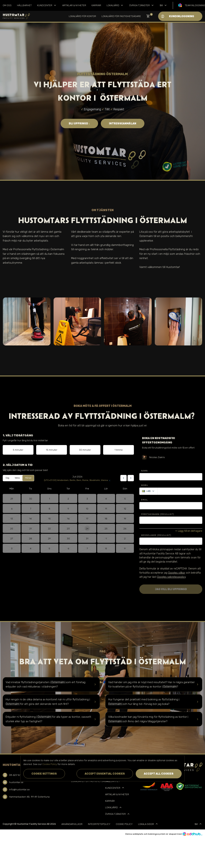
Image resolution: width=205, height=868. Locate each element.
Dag (7, 478)
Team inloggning (195, 5)
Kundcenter (47, 5)
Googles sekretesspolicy (171, 577)
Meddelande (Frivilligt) (156, 535)
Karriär (96, 5)
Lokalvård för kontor (82, 16)
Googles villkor (177, 573)
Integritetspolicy (99, 824)
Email (144, 500)
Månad (28, 478)
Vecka (17, 478)
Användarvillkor (72, 824)
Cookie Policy (124, 824)
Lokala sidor (148, 824)
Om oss (7, 5)
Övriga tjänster (142, 5)
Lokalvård (115, 5)
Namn (144, 471)
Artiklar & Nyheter (74, 5)
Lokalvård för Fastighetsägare (121, 16)
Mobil (145, 485)
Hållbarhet (24, 5)
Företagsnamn (158, 514)
